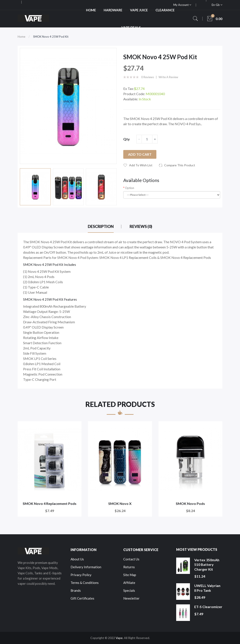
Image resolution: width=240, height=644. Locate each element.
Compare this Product (180, 165)
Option (130, 188)
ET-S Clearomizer (208, 607)
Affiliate (129, 583)
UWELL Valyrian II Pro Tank (207, 588)
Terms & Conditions (85, 583)
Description (101, 226)
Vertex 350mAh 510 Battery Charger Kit (207, 565)
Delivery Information (86, 567)
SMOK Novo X (120, 503)
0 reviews (148, 77)
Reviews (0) (141, 226)
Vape (119, 638)
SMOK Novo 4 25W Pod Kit (51, 37)
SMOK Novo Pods (190, 503)
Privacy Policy (81, 575)
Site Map (130, 575)
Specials (129, 590)
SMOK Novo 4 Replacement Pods (50, 503)
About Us (77, 559)
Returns (129, 567)
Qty (127, 139)
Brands (76, 590)
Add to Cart (140, 154)
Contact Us (131, 559)
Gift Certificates (82, 598)
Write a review (168, 77)
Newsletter (131, 598)
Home (21, 37)
